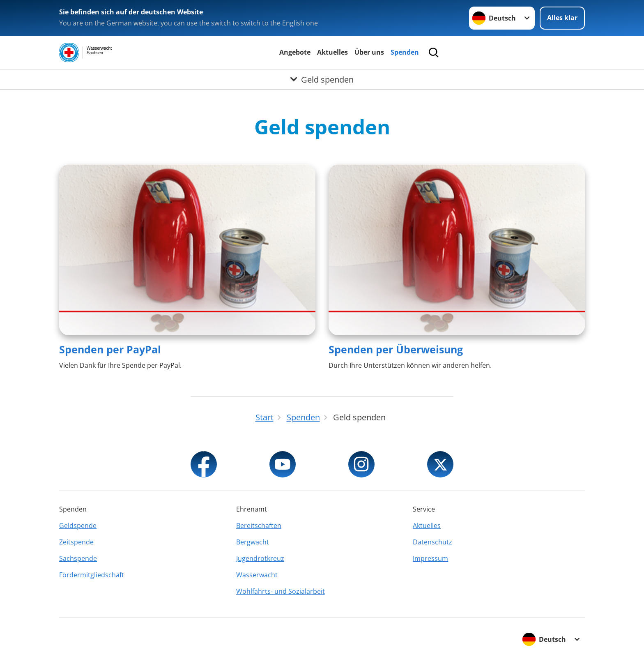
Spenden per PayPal (110, 349)
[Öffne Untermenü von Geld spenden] (322, 79)
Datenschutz (432, 542)
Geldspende (78, 526)
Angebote (295, 52)
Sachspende (78, 558)
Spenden (405, 52)
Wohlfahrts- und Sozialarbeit (281, 591)
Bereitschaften (259, 526)
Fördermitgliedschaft (92, 575)
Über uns (369, 52)
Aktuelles (332, 52)
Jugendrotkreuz (260, 558)
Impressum (430, 558)
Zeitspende (76, 542)
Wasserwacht (257, 575)
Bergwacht (253, 542)
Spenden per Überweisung (396, 349)
